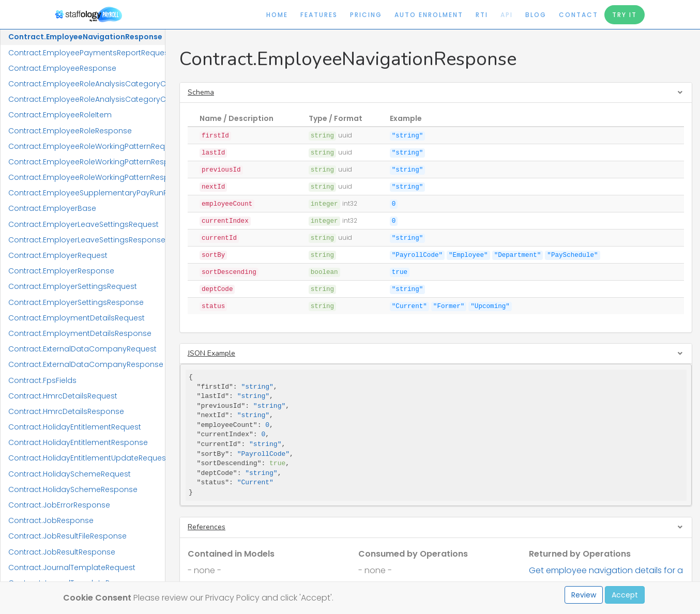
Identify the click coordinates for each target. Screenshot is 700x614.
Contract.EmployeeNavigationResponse (85, 37)
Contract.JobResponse (51, 520)
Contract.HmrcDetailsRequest (63, 396)
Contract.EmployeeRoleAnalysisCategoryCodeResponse (87, 99)
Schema (201, 92)
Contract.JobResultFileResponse (67, 536)
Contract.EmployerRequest (58, 255)
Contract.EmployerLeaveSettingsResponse (87, 240)
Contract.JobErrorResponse (59, 505)
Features (319, 15)
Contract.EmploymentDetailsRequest (77, 318)
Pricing (366, 15)
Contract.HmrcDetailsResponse (66, 411)
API (507, 15)
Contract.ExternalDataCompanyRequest (82, 349)
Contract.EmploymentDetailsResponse (80, 333)
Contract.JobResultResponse (62, 552)
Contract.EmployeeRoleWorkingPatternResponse (87, 162)
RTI (482, 15)
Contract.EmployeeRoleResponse (70, 131)
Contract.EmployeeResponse (62, 68)
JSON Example (211, 353)
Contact (579, 15)
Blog (536, 15)
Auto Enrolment (429, 15)
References (207, 527)
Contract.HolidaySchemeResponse (73, 489)
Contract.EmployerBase (52, 208)
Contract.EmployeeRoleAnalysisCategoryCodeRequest (87, 84)
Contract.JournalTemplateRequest (72, 567)
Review (584, 595)
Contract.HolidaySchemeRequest (70, 474)
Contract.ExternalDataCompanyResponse (86, 364)
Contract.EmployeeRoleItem (60, 115)
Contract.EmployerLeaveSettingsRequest (83, 224)
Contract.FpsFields (42, 380)
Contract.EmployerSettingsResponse (76, 302)
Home (277, 15)
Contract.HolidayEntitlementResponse (78, 442)
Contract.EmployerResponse (61, 271)
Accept (625, 595)
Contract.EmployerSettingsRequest (73, 286)
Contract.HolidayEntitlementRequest (75, 427)
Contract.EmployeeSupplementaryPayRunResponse (87, 193)
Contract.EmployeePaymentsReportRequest (87, 53)
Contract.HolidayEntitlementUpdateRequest (87, 458)
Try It (625, 15)
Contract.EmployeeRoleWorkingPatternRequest (87, 146)
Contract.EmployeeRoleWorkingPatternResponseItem (87, 177)
